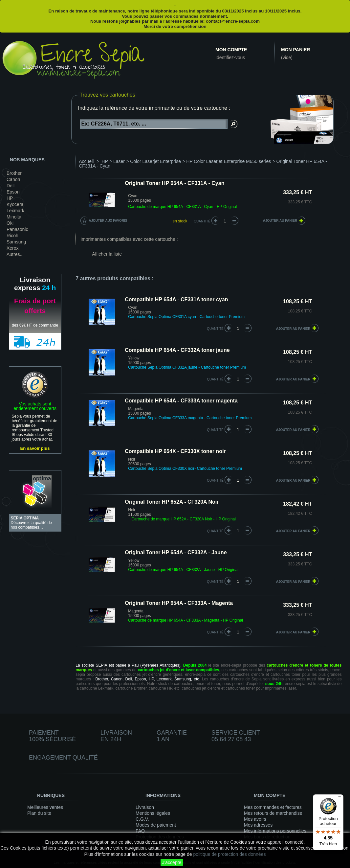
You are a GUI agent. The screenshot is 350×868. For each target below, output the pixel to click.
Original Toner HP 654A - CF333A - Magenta (179, 603)
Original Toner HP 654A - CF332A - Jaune (176, 552)
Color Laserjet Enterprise (155, 161)
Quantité (202, 221)
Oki (10, 223)
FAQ (140, 831)
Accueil (86, 161)
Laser (119, 161)
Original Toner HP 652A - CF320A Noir (172, 502)
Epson (13, 192)
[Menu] (339, 798)
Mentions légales (153, 813)
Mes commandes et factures (273, 807)
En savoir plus (35, 448)
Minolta (14, 217)
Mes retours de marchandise (273, 813)
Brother (14, 173)
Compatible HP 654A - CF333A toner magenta (181, 401)
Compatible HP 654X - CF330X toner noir (175, 451)
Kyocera (15, 204)
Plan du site (39, 813)
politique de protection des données (229, 854)
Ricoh (12, 236)
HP (10, 198)
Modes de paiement (156, 825)
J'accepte (172, 862)
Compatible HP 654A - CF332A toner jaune (177, 350)
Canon (13, 179)
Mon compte (231, 50)
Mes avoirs (255, 819)
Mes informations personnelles (275, 831)
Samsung (16, 242)
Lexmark (15, 211)
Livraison (145, 807)
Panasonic (17, 229)
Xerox (13, 248)
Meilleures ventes (45, 807)
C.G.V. (142, 819)
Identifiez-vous (230, 57)
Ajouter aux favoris (108, 221)
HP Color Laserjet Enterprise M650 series (229, 161)
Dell (11, 186)
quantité (215, 329)
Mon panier (295, 50)
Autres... (15, 254)
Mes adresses (258, 825)
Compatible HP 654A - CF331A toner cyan (176, 299)
